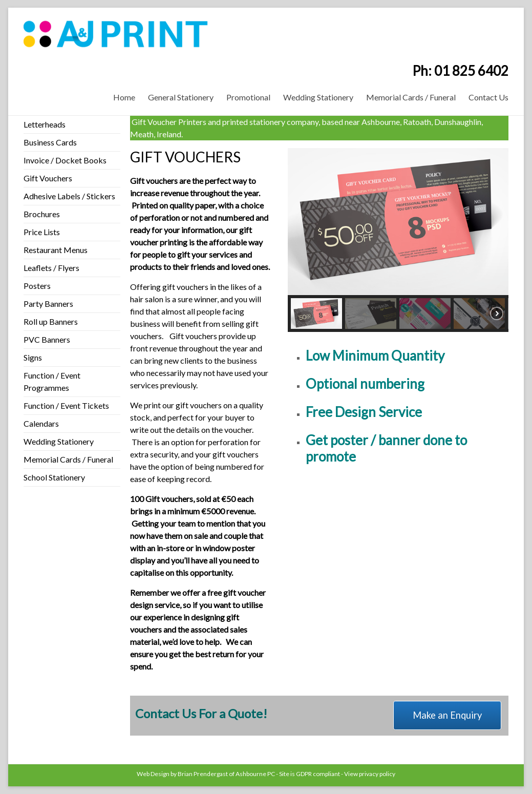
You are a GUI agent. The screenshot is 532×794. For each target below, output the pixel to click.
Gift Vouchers (48, 178)
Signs (33, 357)
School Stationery (54, 477)
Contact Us (488, 97)
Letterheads (45, 124)
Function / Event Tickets (66, 405)
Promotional (248, 97)
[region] (398, 240)
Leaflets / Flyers (51, 268)
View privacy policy (370, 774)
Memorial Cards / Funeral (411, 97)
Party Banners (48, 304)
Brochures (42, 214)
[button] (316, 314)
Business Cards (50, 142)
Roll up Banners (51, 321)
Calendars (41, 423)
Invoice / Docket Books (65, 160)
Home (124, 97)
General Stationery (181, 97)
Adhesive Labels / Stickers (69, 196)
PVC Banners (47, 339)
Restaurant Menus (56, 250)
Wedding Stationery (318, 97)
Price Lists (42, 232)
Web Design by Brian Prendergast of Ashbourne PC (206, 774)
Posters (37, 286)
